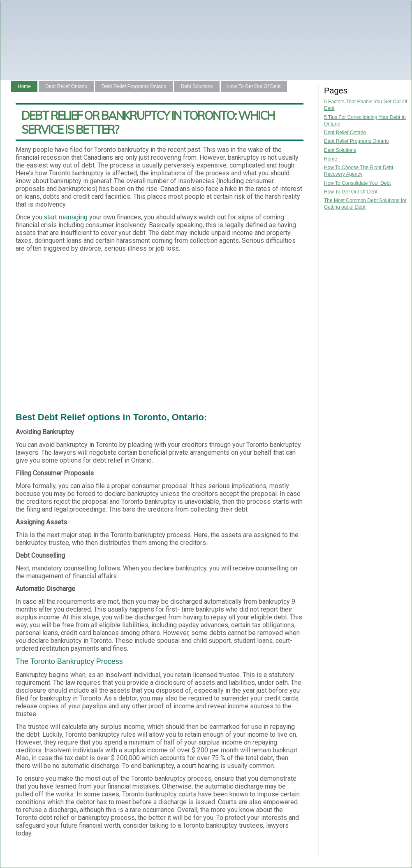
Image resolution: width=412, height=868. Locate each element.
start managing (66, 217)
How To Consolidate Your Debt (358, 183)
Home (24, 86)
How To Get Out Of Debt (254, 86)
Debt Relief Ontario (66, 86)
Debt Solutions (197, 86)
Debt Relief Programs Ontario (134, 86)
